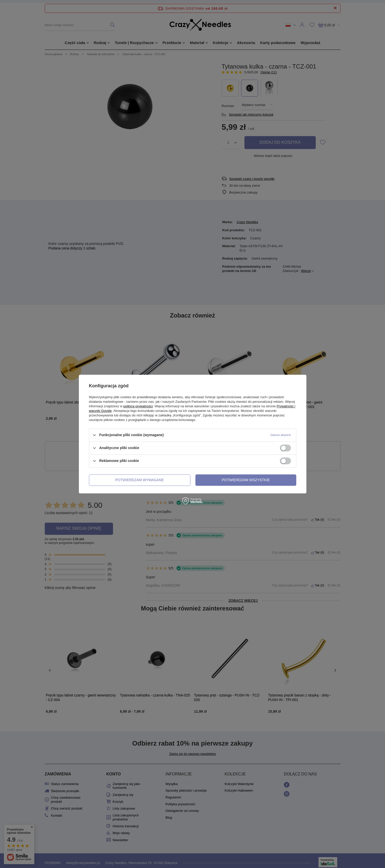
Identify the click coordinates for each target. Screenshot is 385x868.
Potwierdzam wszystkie (246, 480)
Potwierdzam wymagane (140, 480)
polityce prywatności (138, 406)
